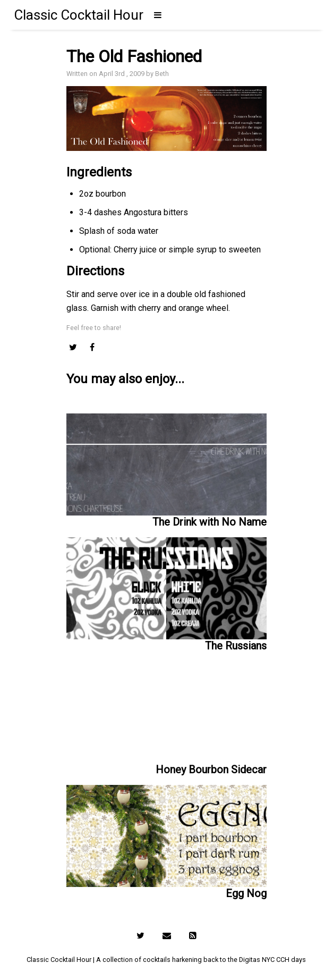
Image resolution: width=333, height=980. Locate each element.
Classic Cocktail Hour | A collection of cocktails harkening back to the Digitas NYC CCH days (166, 960)
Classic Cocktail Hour (79, 15)
